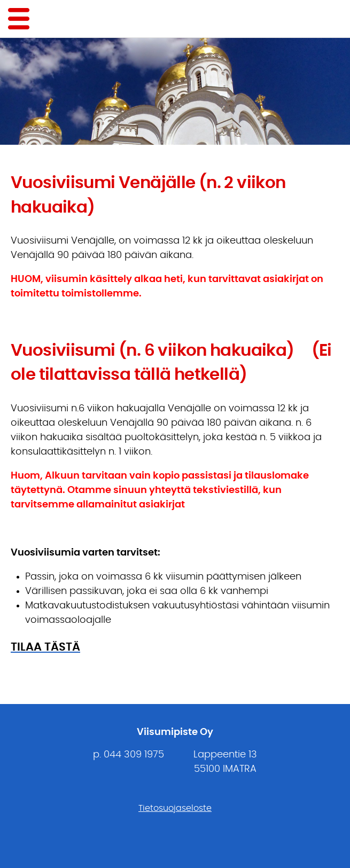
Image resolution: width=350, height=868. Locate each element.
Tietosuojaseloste (175, 808)
